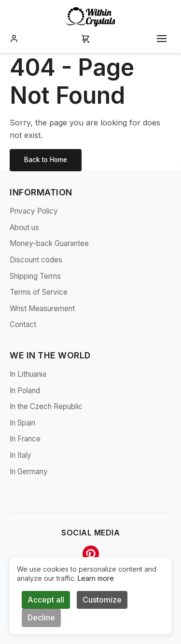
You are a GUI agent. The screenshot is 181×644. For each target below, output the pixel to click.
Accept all (46, 600)
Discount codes (36, 260)
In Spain (22, 423)
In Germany (29, 472)
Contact (23, 324)
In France (25, 439)
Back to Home (46, 160)
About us (24, 227)
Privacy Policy (34, 211)
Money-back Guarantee (49, 243)
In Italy (21, 455)
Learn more (96, 578)
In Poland (25, 391)
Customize (102, 600)
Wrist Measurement (42, 308)
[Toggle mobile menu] (162, 39)
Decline (41, 617)
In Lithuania (28, 374)
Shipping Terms (35, 276)
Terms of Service (39, 292)
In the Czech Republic (46, 406)
